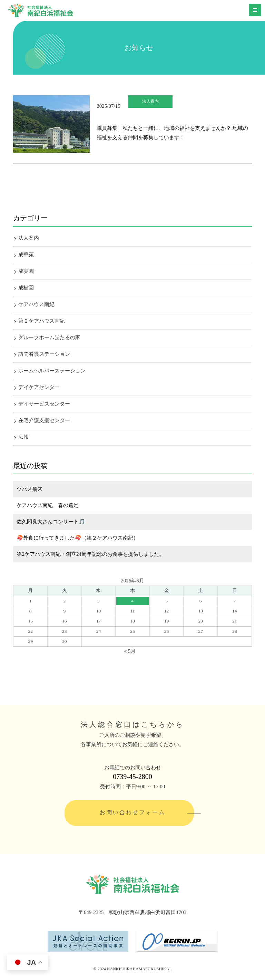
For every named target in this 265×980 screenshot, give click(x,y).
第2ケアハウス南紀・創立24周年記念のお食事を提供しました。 (90, 554)
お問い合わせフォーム (132, 812)
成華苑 (26, 255)
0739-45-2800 (132, 777)
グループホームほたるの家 (49, 337)
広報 (23, 437)
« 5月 (130, 651)
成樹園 (26, 288)
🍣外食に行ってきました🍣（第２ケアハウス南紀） (77, 538)
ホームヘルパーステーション (52, 371)
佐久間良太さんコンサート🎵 (51, 522)
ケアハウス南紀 (36, 304)
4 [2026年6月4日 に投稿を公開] (133, 601)
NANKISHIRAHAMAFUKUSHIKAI (139, 969)
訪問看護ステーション (44, 354)
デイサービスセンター (44, 404)
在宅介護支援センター (44, 420)
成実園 (26, 271)
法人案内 (150, 101)
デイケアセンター (39, 387)
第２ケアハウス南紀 (42, 321)
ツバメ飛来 (30, 489)
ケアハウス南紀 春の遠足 (48, 505)
